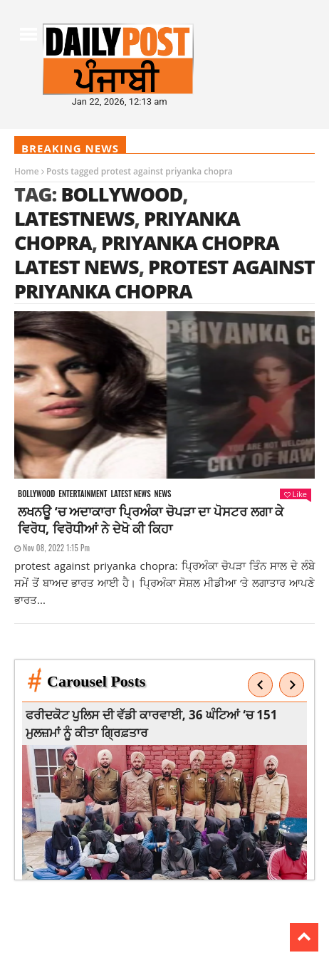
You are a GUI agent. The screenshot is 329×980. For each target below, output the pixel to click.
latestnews (74, 218)
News (163, 494)
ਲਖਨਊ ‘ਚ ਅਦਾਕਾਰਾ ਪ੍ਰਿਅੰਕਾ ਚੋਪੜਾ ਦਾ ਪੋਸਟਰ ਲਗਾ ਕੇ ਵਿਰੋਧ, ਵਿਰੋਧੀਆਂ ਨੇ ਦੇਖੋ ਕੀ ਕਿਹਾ (151, 520)
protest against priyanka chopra (164, 279)
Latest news (130, 494)
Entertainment (83, 494)
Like (296, 494)
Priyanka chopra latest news (147, 255)
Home (27, 171)
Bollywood (121, 194)
